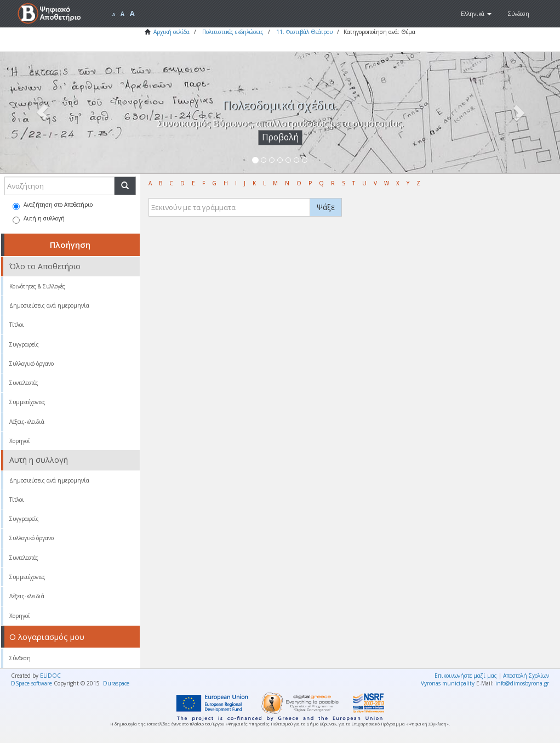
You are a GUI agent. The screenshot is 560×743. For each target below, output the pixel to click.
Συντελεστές (24, 383)
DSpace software (32, 683)
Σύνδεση (20, 658)
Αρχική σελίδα (172, 32)
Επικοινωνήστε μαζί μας (466, 676)
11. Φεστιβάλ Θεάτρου (304, 32)
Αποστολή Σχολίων (526, 676)
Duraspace (116, 683)
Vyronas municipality (448, 683)
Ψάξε (326, 207)
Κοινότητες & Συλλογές (37, 286)
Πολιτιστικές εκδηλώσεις (233, 32)
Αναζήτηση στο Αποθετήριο (53, 205)
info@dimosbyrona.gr (522, 683)
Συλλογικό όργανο (32, 364)
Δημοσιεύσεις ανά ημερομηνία (49, 305)
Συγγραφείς (24, 344)
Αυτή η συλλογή (39, 219)
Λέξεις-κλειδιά (27, 422)
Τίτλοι (17, 325)
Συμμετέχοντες (27, 402)
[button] (476, 14)
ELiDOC (50, 676)
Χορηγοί (20, 441)
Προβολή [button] (280, 137)
